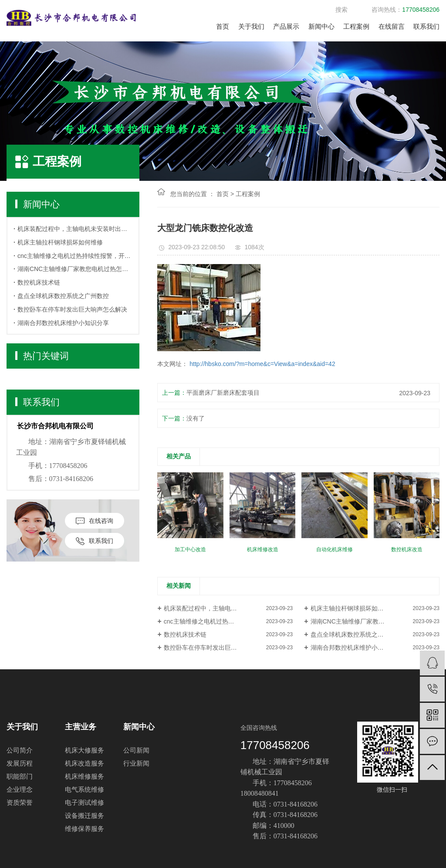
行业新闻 (136, 763)
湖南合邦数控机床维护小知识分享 (63, 323)
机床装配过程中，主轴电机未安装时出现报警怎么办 (75, 229)
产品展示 (286, 26)
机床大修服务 (84, 750)
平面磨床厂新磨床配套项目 (223, 393)
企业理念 (20, 789)
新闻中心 (321, 26)
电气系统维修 (84, 789)
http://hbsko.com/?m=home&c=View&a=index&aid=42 (261, 364)
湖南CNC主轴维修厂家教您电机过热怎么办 (75, 269)
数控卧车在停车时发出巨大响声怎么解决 (72, 309)
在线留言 (392, 26)
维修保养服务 (84, 829)
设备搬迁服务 (84, 815)
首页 (223, 26)
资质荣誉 (20, 802)
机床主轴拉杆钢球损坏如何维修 (60, 242)
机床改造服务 (84, 763)
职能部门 (20, 776)
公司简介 (20, 750)
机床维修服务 (84, 776)
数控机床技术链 (39, 282)
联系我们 (426, 26)
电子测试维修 (84, 802)
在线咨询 (95, 521)
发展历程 (20, 763)
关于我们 (251, 26)
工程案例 (356, 26)
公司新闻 (136, 750)
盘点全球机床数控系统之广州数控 (63, 296)
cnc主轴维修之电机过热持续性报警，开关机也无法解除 (75, 256)
